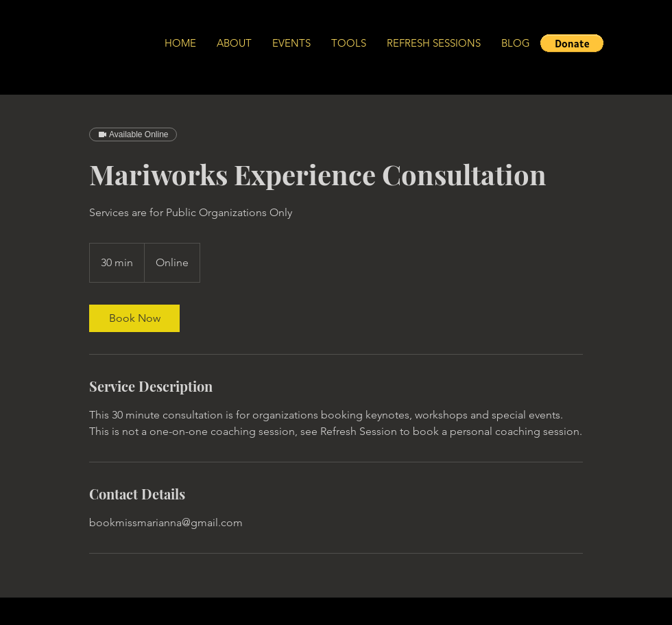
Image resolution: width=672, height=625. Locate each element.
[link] (134, 318)
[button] (572, 43)
